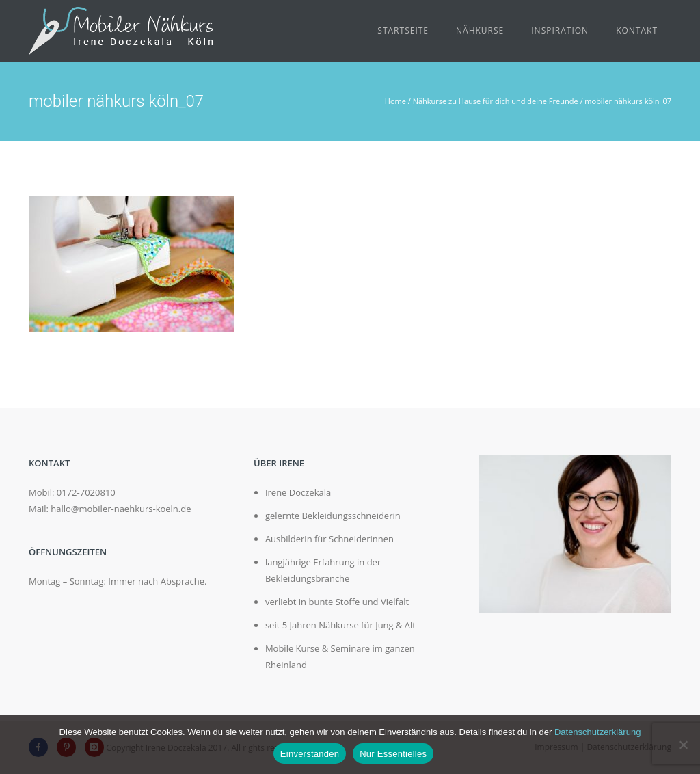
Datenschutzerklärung (597, 732)
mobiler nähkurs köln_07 (628, 101)
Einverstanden (310, 754)
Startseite (403, 30)
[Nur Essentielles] (683, 745)
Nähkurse (480, 30)
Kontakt (637, 30)
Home (395, 101)
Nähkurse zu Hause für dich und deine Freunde (496, 101)
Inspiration (560, 30)
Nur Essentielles (393, 754)
